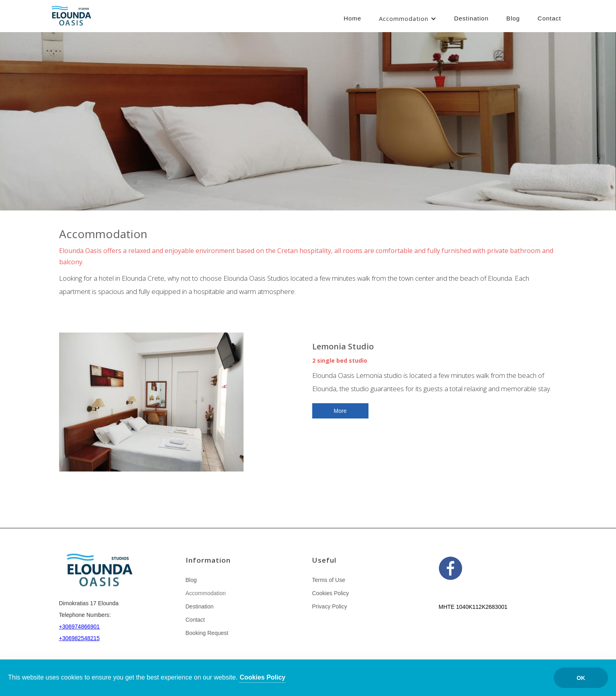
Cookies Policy (331, 593)
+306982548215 (80, 638)
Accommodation (404, 18)
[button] (408, 19)
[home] (71, 17)
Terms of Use (329, 580)
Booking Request (207, 633)
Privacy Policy (330, 606)
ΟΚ (581, 678)
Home (352, 18)
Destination (471, 18)
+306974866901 (80, 627)
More (340, 411)
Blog (513, 18)
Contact (549, 18)
